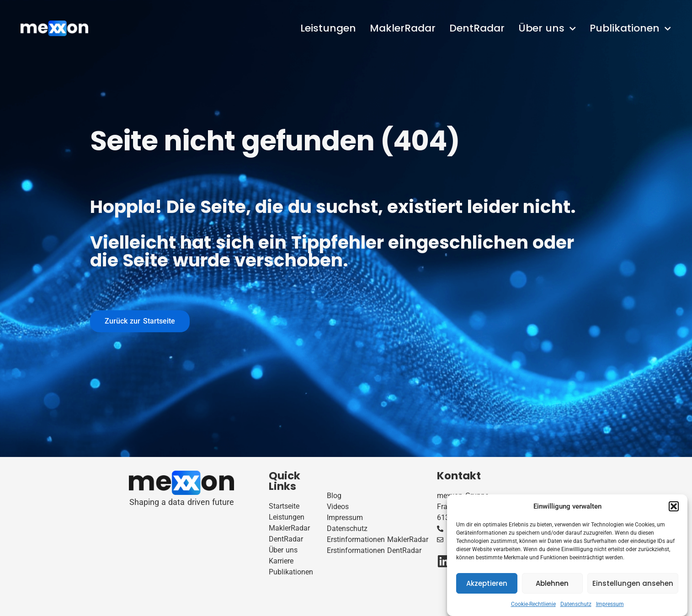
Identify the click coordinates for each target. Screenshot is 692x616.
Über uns (547, 28)
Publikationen (630, 28)
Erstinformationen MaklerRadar (378, 539)
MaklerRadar (403, 28)
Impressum (610, 604)
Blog (334, 496)
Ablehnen (552, 583)
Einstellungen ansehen (633, 583)
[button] (674, 506)
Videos (338, 507)
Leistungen (328, 28)
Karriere (281, 561)
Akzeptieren (487, 583)
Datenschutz (576, 604)
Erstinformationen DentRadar (374, 550)
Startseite (284, 506)
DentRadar (477, 28)
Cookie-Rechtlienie (533, 604)
